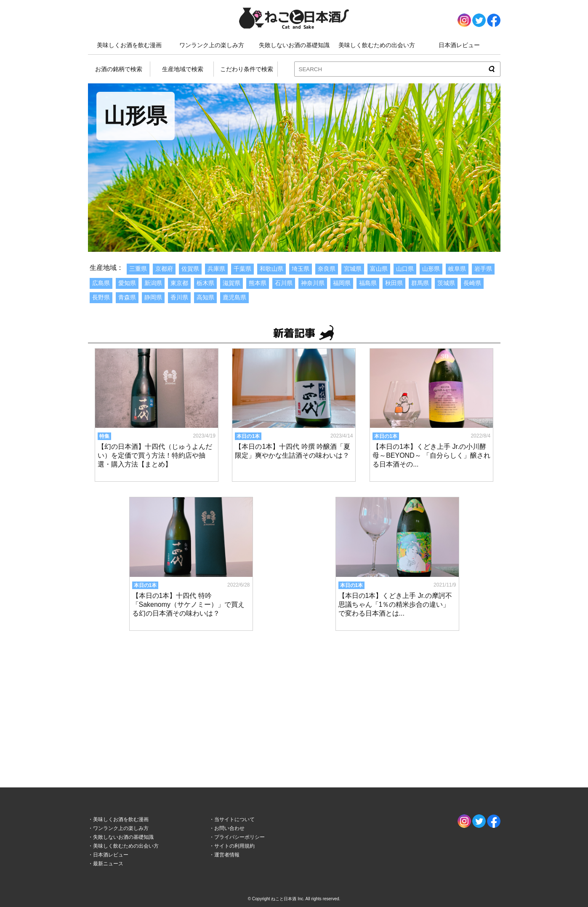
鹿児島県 (234, 297)
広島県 (101, 283)
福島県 (368, 283)
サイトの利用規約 (234, 846)
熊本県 (258, 283)
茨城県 (446, 283)
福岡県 (342, 283)
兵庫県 (216, 269)
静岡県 (153, 297)
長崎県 (472, 283)
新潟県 (153, 283)
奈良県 (327, 269)
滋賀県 (231, 283)
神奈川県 (313, 283)
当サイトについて (234, 819)
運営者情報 (227, 855)
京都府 (164, 269)
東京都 (179, 283)
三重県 (138, 269)
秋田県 (394, 283)
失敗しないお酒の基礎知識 (294, 45)
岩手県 (483, 269)
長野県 (101, 297)
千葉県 (242, 269)
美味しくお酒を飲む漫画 (129, 45)
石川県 (284, 283)
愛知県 (127, 283)
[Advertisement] (294, 701)
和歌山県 (271, 269)
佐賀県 (190, 269)
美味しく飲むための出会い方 (377, 45)
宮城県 (353, 269)
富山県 (379, 269)
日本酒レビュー (459, 45)
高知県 (205, 297)
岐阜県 (457, 269)
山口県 (405, 269)
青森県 (127, 297)
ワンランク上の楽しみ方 (212, 45)
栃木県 (205, 283)
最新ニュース (108, 864)
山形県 (431, 269)
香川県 (179, 297)
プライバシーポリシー (239, 837)
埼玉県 (301, 269)
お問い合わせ (229, 828)
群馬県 (420, 283)
